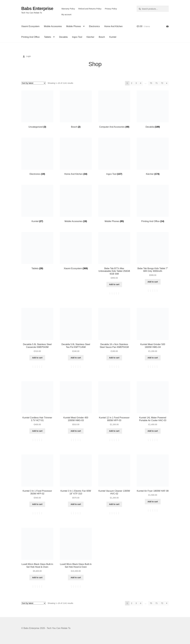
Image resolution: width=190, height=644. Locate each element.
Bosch (102, 37)
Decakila (63, 37)
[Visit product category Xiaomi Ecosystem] (76, 251)
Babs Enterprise (37, 8)
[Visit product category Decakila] (153, 109)
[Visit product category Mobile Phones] (114, 204)
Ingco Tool (77, 37)
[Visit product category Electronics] (37, 156)
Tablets (48, 37)
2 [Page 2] (132, 83)
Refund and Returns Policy (90, 9)
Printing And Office (30, 37)
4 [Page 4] (141, 83)
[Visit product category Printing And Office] (153, 204)
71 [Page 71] (157, 83)
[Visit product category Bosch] (76, 109)
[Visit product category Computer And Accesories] (114, 109)
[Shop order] (34, 83)
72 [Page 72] (162, 83)
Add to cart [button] (114, 284)
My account (66, 15)
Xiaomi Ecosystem (30, 26)
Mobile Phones (74, 26)
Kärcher (90, 37)
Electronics (94, 26)
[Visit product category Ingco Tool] (114, 156)
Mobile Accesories (53, 26)
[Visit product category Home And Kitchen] (76, 156)
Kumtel (113, 37)
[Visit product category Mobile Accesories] (76, 204)
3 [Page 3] (136, 83)
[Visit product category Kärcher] (153, 156)
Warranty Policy (68, 9)
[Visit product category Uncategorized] (37, 109)
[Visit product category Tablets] (37, 251)
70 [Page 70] (151, 83)
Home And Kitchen (113, 26)
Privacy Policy (111, 9)
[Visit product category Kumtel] (37, 204)
